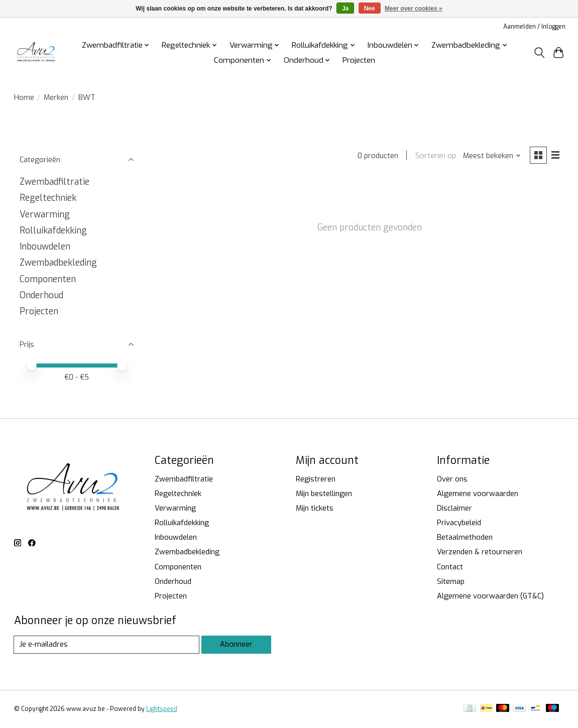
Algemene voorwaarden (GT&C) (490, 596)
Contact (450, 567)
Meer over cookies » (414, 9)
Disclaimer (454, 508)
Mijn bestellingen (324, 494)
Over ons (452, 479)
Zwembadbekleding (58, 263)
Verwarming (45, 214)
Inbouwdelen (45, 247)
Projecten (359, 60)
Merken (56, 97)
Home (24, 97)
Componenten (48, 279)
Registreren (316, 479)
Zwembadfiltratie (54, 182)
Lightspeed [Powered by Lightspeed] (162, 709)
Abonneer (236, 644)
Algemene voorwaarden (478, 494)
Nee (370, 9)
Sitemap (451, 581)
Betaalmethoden (465, 537)
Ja (345, 9)
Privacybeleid (459, 523)
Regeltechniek (48, 198)
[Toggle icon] (539, 53)
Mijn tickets (315, 508)
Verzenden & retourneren (480, 552)
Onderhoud (41, 295)
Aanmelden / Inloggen (534, 27)
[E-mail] (107, 645)
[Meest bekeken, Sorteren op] (492, 156)
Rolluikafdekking (53, 230)
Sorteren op (436, 156)
